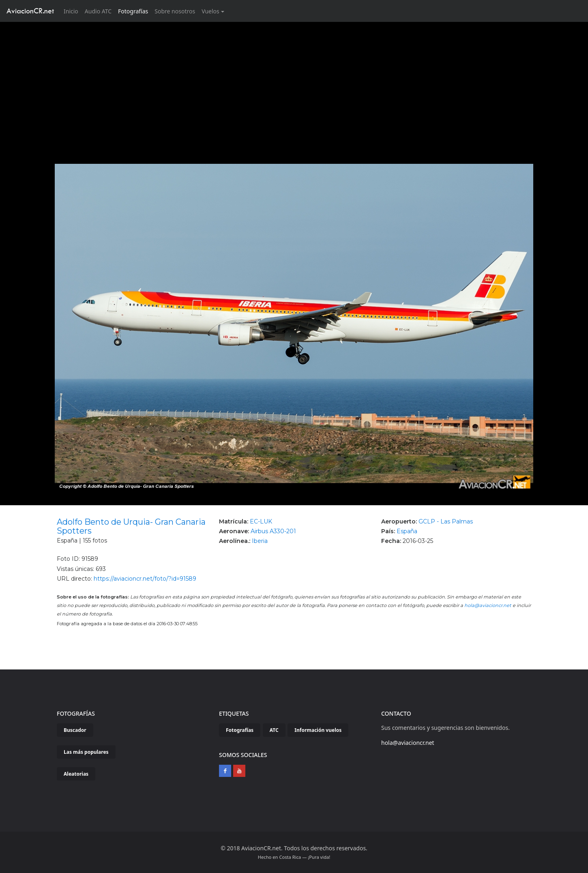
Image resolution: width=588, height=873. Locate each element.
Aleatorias (76, 774)
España (407, 531)
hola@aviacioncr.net (488, 605)
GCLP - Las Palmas (446, 521)
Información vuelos (318, 730)
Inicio (73, 11)
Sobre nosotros (175, 11)
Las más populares (86, 752)
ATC (274, 730)
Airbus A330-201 (273, 531)
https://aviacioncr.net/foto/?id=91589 (145, 579)
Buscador (75, 730)
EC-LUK (261, 521)
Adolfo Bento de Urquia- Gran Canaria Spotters (131, 526)
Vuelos (210, 11)
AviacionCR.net (30, 11)
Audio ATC (98, 11)
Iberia (260, 541)
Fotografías (133, 11)
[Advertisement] (294, 83)
